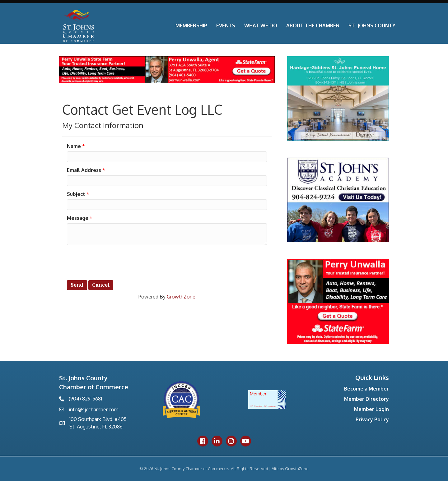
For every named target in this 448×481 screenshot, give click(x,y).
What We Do (261, 25)
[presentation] (114, 262)
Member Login (371, 409)
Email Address (84, 170)
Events (226, 25)
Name (74, 146)
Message (78, 218)
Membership (191, 25)
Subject (76, 194)
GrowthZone (181, 297)
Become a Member (366, 389)
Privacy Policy (372, 419)
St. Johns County (372, 25)
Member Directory (366, 399)
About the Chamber (313, 25)
